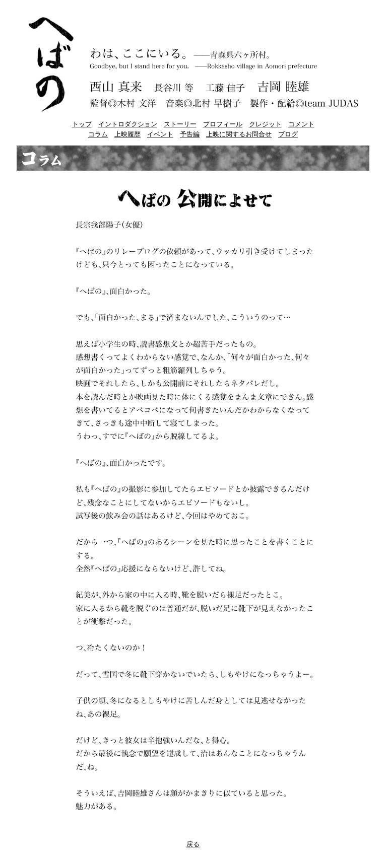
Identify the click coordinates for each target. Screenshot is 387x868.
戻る (193, 844)
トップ (82, 124)
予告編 (190, 134)
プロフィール (223, 124)
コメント (301, 124)
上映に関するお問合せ (239, 134)
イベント (160, 134)
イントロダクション (128, 124)
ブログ (288, 134)
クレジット (265, 124)
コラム (98, 134)
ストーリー (180, 124)
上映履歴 (127, 134)
